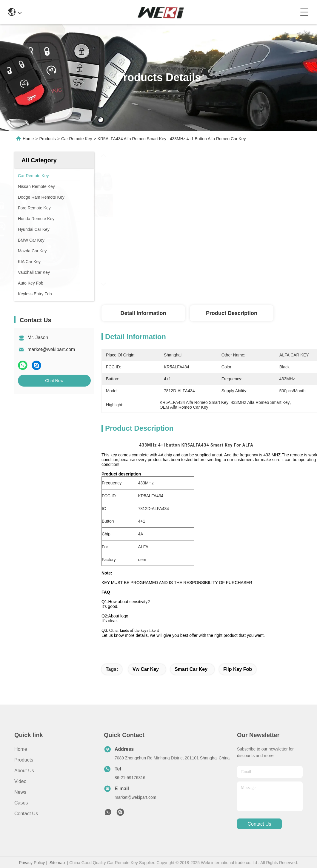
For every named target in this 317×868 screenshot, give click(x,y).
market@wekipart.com (51, 349)
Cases (21, 803)
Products (48, 139)
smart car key (191, 669)
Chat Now (54, 381)
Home (28, 139)
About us (24, 771)
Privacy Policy (32, 863)
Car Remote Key (77, 139)
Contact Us (26, 814)
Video (20, 781)
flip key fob (238, 669)
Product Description (232, 313)
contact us (259, 824)
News (20, 792)
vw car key (146, 669)
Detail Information (143, 313)
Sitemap (57, 863)
